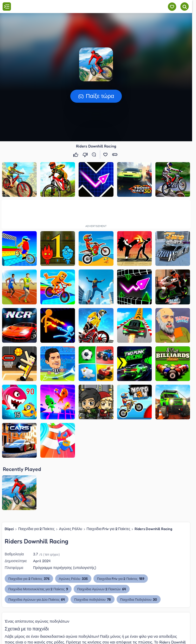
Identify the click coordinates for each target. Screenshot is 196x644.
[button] (96, 64)
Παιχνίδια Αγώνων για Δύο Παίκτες (37, 599)
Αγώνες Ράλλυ (71, 529)
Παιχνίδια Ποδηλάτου (139, 599)
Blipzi (9, 529)
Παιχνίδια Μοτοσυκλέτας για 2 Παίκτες (38, 589)
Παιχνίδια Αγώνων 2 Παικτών (102, 589)
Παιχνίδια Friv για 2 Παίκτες (109, 529)
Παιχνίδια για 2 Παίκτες (36, 529)
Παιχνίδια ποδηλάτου (92, 599)
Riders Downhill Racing (153, 529)
